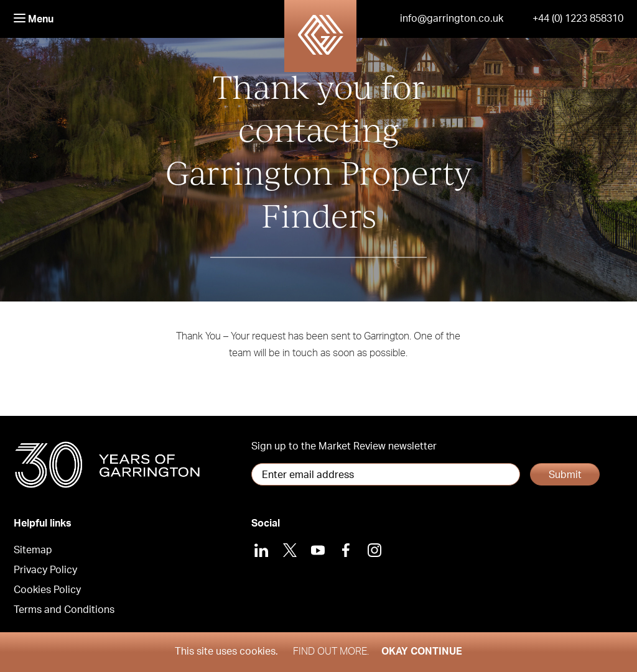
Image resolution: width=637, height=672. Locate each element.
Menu (34, 19)
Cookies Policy (47, 590)
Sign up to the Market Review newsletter (344, 446)
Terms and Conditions (64, 610)
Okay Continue (422, 651)
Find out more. (331, 651)
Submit (565, 475)
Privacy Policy (45, 570)
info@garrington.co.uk (452, 19)
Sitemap (33, 550)
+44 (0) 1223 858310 (578, 19)
